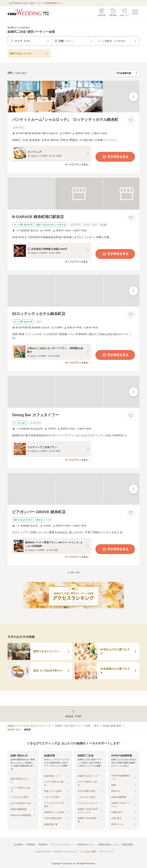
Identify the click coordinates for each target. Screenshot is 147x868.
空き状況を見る (115, 157)
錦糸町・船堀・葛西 (112, 726)
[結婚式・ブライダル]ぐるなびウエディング (29, 726)
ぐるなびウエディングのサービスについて (56, 852)
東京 (97, 726)
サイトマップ (106, 852)
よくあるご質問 (88, 852)
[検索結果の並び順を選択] (127, 73)
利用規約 (31, 845)
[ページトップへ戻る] (73, 714)
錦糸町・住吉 (14, 730)
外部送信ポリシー (86, 845)
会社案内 (19, 845)
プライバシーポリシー (62, 845)
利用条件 (43, 845)
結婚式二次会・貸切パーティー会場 (73, 726)
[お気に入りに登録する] (131, 120)
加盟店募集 (127, 845)
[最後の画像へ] (133, 97)
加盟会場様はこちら (108, 845)
